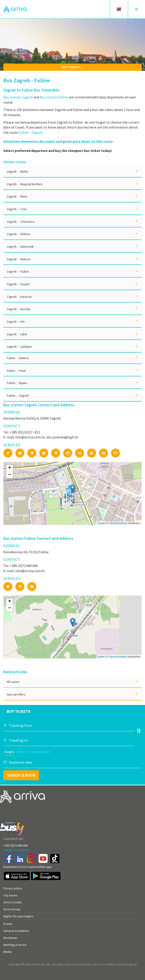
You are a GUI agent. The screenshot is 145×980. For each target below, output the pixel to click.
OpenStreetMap (118, 523)
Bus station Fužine (54, 97)
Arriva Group (12, 909)
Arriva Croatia (13, 902)
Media (7, 952)
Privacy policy (13, 888)
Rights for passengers (18, 916)
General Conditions (16, 931)
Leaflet (101, 523)
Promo (8, 924)
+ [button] (10, 468)
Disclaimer (10, 938)
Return (23, 752)
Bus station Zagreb (18, 97)
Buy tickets (72, 67)
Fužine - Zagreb (31, 132)
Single (9, 752)
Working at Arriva (15, 945)
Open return (40, 752)
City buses (10, 895)
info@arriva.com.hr (16, 850)
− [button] (10, 475)
